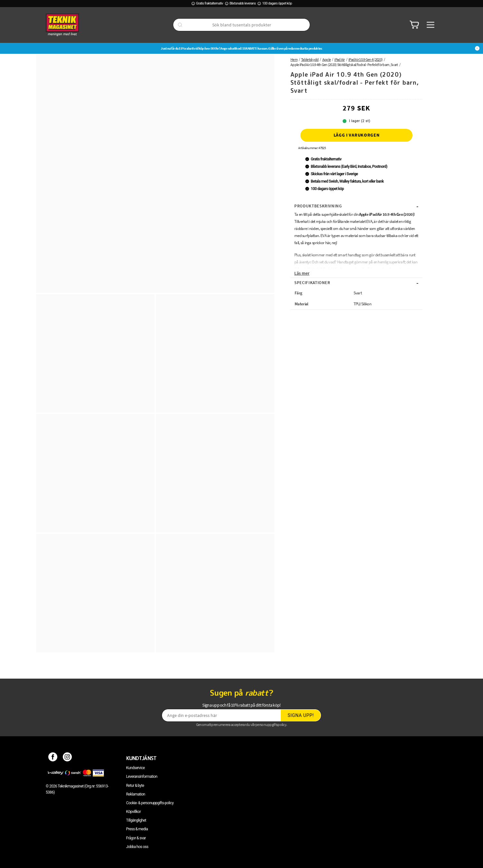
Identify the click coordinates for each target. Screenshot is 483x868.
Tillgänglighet (136, 820)
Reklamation (136, 794)
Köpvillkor (133, 812)
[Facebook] (53, 758)
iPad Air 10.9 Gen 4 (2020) (365, 59)
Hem (294, 59)
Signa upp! (301, 715)
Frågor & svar (136, 838)
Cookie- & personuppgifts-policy (150, 803)
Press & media (137, 829)
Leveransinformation (142, 777)
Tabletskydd (310, 59)
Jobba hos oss (137, 847)
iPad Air (339, 59)
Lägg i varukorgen (357, 135)
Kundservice (136, 768)
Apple (327, 59)
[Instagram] (67, 758)
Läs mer (302, 273)
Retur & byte (135, 786)
